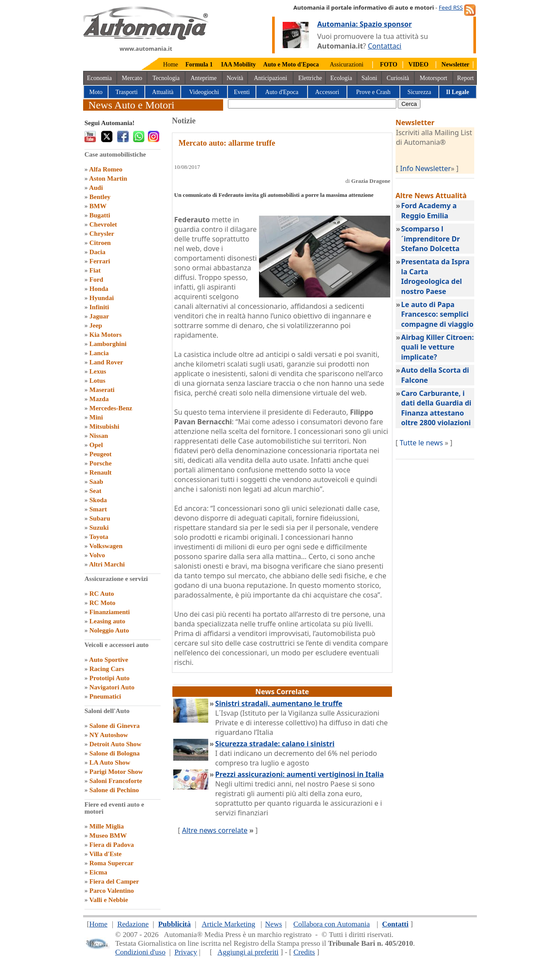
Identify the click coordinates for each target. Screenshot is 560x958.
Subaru (100, 518)
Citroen (100, 243)
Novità (235, 78)
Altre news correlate (215, 830)
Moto (96, 92)
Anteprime (203, 78)
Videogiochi (204, 92)
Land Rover (106, 362)
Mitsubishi (104, 427)
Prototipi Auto (109, 678)
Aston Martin (108, 178)
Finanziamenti (110, 612)
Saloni (369, 78)
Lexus (98, 371)
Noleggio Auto (109, 630)
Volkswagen (106, 546)
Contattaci (385, 46)
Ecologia (341, 78)
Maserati (102, 390)
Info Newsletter (425, 168)
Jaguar (99, 316)
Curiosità (398, 78)
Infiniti (99, 307)
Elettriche (310, 78)
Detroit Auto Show (115, 744)
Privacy (186, 952)
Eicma (98, 872)
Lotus (97, 381)
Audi (96, 188)
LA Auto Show (110, 762)
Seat (95, 491)
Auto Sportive (108, 660)
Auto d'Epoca (282, 92)
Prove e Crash (373, 92)
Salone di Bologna (114, 753)
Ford (96, 280)
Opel (96, 445)
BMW (98, 206)
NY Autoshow (108, 735)
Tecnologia (166, 78)
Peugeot (100, 454)
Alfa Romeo (105, 169)
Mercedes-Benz (111, 408)
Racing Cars (107, 669)
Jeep (96, 325)
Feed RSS (451, 7)
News (274, 924)
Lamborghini (108, 344)
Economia (100, 78)
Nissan (99, 436)
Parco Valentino (112, 891)
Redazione (133, 924)
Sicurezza (419, 92)
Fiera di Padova (112, 845)
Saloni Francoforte (115, 781)
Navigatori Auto (112, 687)
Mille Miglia (107, 826)
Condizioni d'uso (140, 952)
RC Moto (102, 603)
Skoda (98, 500)
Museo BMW (108, 836)
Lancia (99, 353)
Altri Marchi (107, 564)
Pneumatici (105, 696)
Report (465, 78)
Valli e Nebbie (109, 900)
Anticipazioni (270, 78)
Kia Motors (105, 335)
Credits (304, 952)
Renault (100, 472)
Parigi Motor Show (116, 772)
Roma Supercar (111, 863)
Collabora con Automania (332, 924)
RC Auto (101, 594)
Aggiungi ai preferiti (248, 952)
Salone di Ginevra (114, 726)
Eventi (242, 92)
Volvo (97, 555)
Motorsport (433, 78)
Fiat (95, 270)
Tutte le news (421, 443)
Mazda (99, 399)
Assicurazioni (347, 65)
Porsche (100, 463)
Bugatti (100, 215)
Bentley (100, 197)
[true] (312, 104)
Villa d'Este (105, 854)
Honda (99, 289)
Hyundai (101, 298)
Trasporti (127, 92)
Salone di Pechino (114, 790)
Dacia (97, 252)
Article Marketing (228, 924)
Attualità (163, 92)
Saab (96, 482)
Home (171, 65)
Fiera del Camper (114, 881)
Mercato (132, 78)
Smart (98, 509)
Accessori (327, 92)
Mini (96, 417)
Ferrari (100, 261)
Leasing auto (107, 621)
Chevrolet (103, 224)
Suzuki (99, 528)
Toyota (99, 537)
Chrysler (102, 234)
